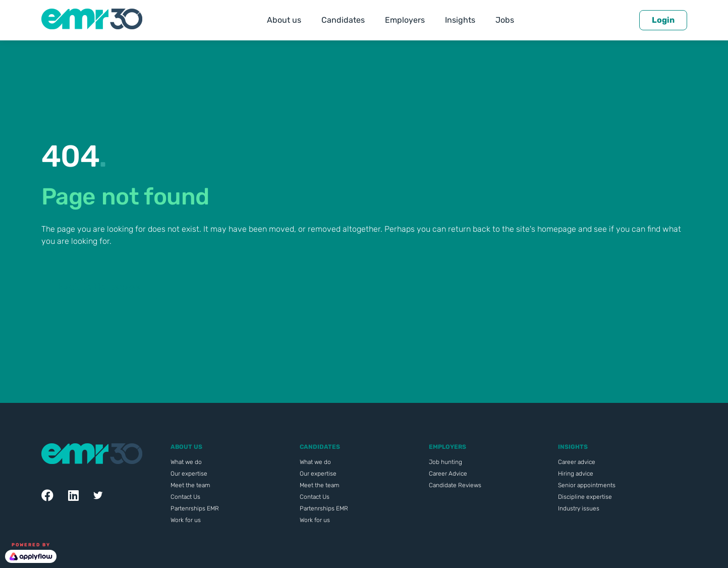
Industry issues (579, 508)
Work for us (186, 520)
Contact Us (185, 497)
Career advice (577, 462)
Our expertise (189, 474)
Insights (460, 20)
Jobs (505, 20)
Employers (405, 20)
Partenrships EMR (195, 508)
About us (284, 20)
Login (663, 20)
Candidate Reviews (455, 485)
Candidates (343, 20)
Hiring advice (576, 474)
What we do (186, 462)
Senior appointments (587, 485)
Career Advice (448, 474)
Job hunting (445, 462)
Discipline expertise (585, 497)
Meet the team (190, 485)
